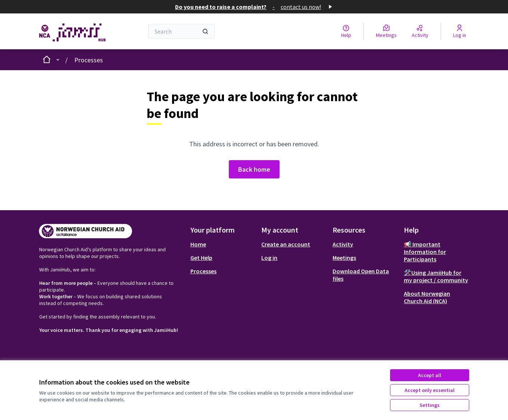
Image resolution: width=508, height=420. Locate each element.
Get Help (201, 258)
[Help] (346, 31)
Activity (343, 244)
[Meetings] (386, 31)
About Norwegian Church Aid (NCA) (427, 297)
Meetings (344, 258)
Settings (430, 405)
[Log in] (460, 31)
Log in (269, 258)
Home (198, 244)
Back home (254, 169)
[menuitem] (223, 244)
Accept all (430, 375)
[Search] (182, 31)
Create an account (286, 244)
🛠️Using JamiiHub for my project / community (436, 276)
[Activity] (420, 31)
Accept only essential (430, 390)
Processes (89, 60)
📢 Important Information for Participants (425, 252)
